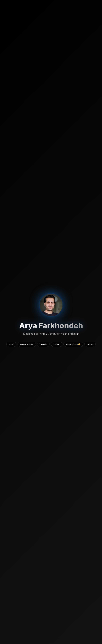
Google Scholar (27, 344)
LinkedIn (43, 344)
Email (11, 344)
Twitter (90, 344)
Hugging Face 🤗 (73, 344)
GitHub (57, 344)
